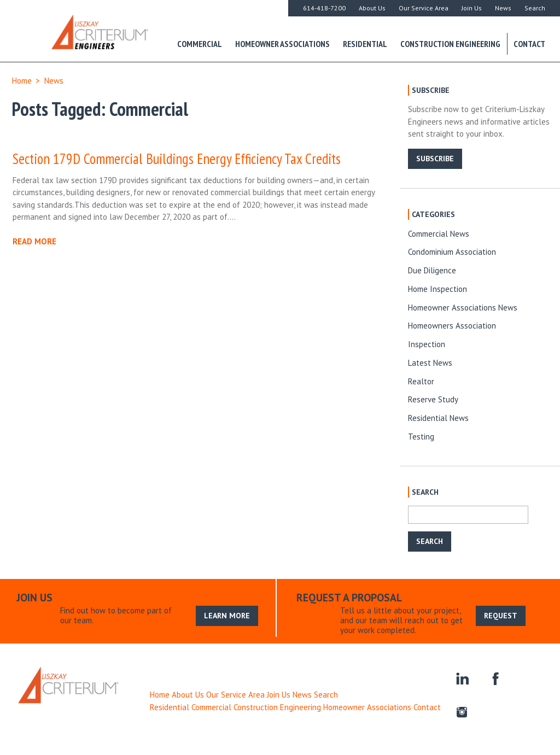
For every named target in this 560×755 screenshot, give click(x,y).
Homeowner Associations (282, 44)
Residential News (438, 418)
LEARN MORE (227, 616)
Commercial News (439, 234)
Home (22, 81)
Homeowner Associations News (463, 308)
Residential (365, 44)
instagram (462, 710)
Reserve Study (433, 399)
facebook (494, 678)
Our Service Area (424, 8)
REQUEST (501, 616)
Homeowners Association (452, 326)
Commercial (200, 44)
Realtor (421, 381)
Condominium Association (452, 252)
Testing (421, 437)
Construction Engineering (450, 44)
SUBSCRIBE (435, 159)
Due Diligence (432, 270)
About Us (372, 8)
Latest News (430, 363)
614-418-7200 (324, 8)
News (503, 8)
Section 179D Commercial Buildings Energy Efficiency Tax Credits (177, 159)
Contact (529, 44)
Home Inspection (437, 289)
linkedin (462, 678)
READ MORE (34, 241)
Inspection (427, 344)
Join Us (472, 8)
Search (535, 8)
